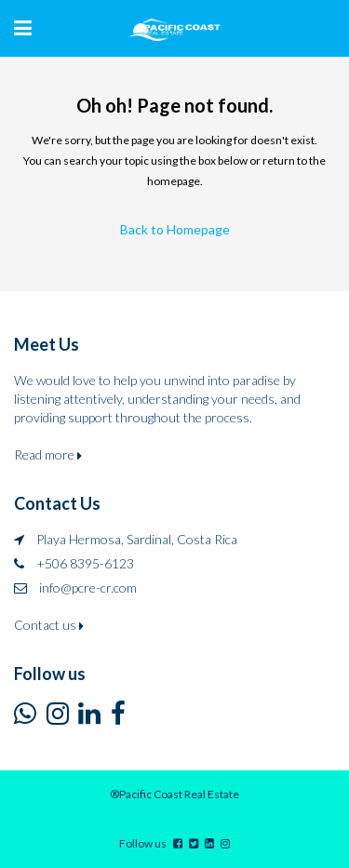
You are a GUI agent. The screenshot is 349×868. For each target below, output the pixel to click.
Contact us (49, 625)
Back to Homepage (175, 229)
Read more (48, 454)
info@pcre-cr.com (88, 588)
